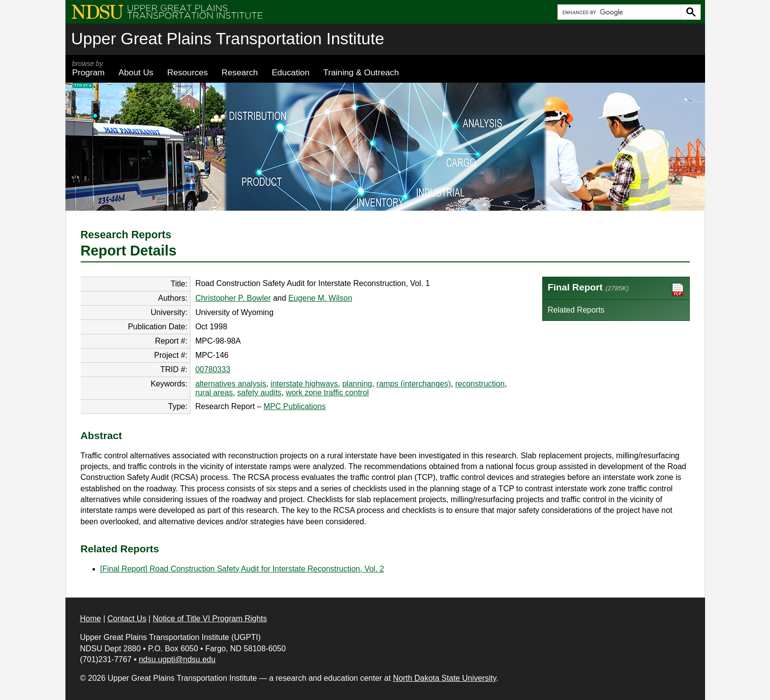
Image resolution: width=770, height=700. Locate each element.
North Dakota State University (445, 678)
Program (89, 68)
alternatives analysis (231, 384)
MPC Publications (295, 406)
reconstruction (480, 384)
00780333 (213, 369)
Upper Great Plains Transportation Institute (228, 39)
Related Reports (576, 310)
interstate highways (304, 384)
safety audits (259, 393)
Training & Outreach (361, 72)
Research (240, 72)
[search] (618, 12)
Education (291, 72)
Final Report (616, 290)
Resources (188, 72)
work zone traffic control (327, 393)
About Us (136, 72)
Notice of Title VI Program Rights (210, 619)
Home (91, 619)
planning (357, 384)
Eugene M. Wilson (320, 298)
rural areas (214, 393)
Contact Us (127, 619)
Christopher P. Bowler (233, 298)
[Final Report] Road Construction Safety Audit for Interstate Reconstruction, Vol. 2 (242, 569)
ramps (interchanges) (414, 384)
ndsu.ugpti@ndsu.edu (177, 659)
